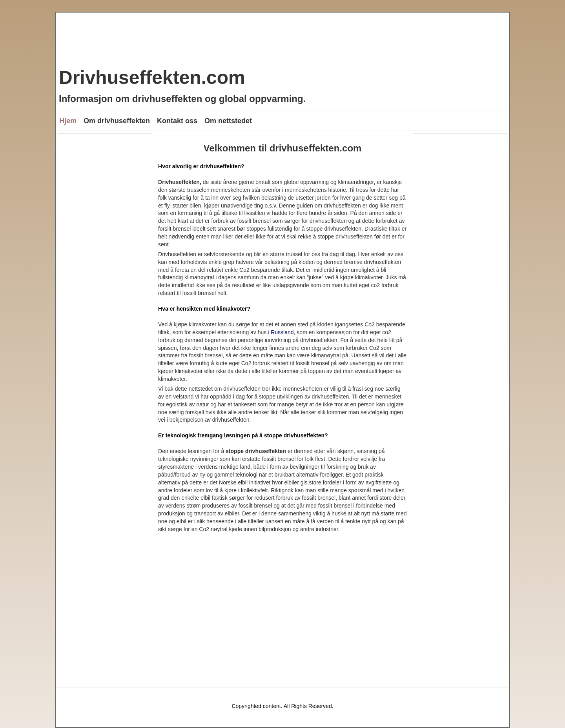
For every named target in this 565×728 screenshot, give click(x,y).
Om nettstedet (228, 121)
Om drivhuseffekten (117, 121)
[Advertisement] (105, 257)
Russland (282, 332)
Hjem (68, 121)
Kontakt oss (177, 121)
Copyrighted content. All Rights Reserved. (282, 706)
